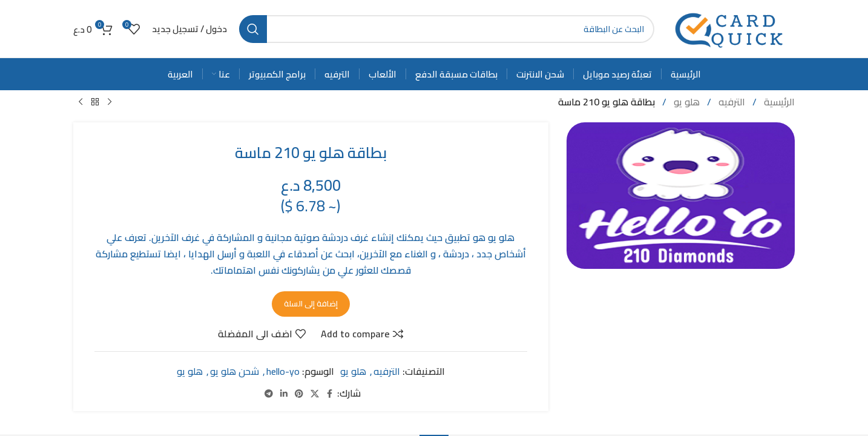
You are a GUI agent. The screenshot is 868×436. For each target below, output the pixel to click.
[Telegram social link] (269, 393)
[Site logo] (731, 28)
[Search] (447, 29)
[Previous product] (110, 102)
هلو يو (686, 102)
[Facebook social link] (330, 393)
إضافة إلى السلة (311, 303)
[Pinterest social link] (299, 393)
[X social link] (315, 393)
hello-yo (283, 371)
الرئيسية (778, 102)
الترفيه (731, 102)
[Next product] (81, 102)
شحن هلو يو (235, 371)
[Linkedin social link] (284, 393)
